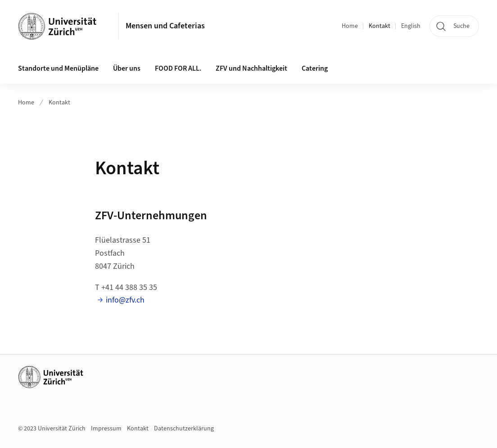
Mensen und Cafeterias (165, 26)
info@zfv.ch (125, 300)
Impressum (106, 429)
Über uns (127, 68)
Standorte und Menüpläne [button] (58, 68)
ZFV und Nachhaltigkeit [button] (251, 68)
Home (350, 26)
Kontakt (380, 26)
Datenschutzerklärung (184, 429)
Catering (315, 68)
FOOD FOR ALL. (178, 68)
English (411, 26)
